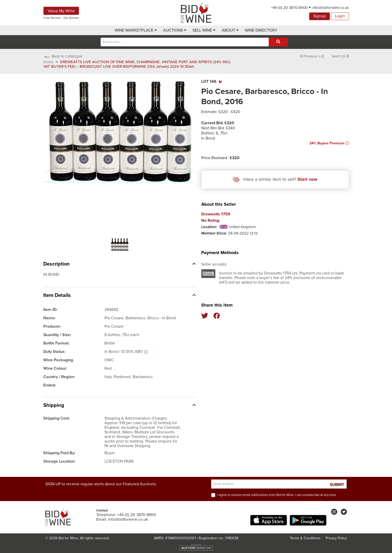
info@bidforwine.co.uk (331, 8)
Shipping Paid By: (59, 453)
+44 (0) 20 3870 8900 (289, 8)
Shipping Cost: (57, 418)
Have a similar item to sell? (275, 179)
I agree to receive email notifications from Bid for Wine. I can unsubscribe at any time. (277, 495)
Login (340, 16)
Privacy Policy (336, 538)
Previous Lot (312, 56)
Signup (320, 16)
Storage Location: (59, 461)
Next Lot (340, 56)
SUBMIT (337, 485)
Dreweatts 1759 (216, 214)
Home (48, 62)
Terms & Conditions (305, 538)
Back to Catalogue (63, 56)
